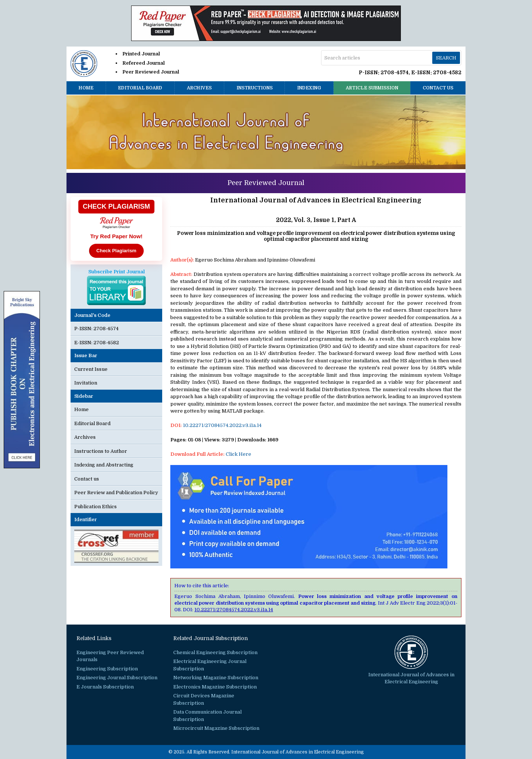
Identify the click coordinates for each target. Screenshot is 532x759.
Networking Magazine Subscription (216, 678)
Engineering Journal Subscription (117, 678)
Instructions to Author (101, 451)
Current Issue (91, 369)
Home (86, 88)
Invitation (86, 383)
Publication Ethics (96, 507)
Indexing (309, 88)
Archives (199, 88)
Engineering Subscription (107, 669)
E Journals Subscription (105, 687)
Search (446, 58)
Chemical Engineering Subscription (215, 652)
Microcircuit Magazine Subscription (216, 728)
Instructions (255, 88)
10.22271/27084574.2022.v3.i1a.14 (222, 425)
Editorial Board (140, 88)
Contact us (438, 88)
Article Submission (372, 88)
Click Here (238, 454)
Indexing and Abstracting (104, 465)
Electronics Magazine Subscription (215, 687)
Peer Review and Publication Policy (116, 493)
